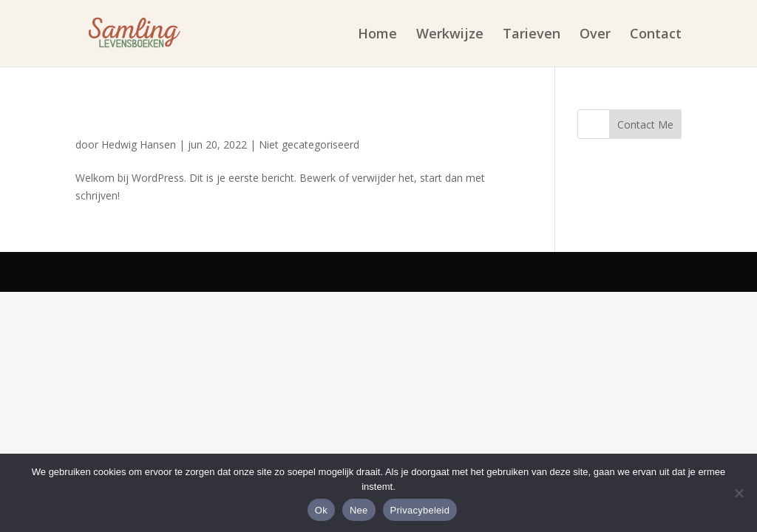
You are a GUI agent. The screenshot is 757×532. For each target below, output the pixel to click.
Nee (359, 510)
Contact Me (645, 125)
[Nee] (739, 493)
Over (595, 35)
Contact (656, 35)
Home (377, 35)
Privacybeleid (420, 510)
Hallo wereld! (132, 119)
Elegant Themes (240, 271)
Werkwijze (450, 35)
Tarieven (532, 35)
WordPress (467, 271)
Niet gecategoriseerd (309, 144)
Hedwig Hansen (139, 144)
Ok (321, 510)
